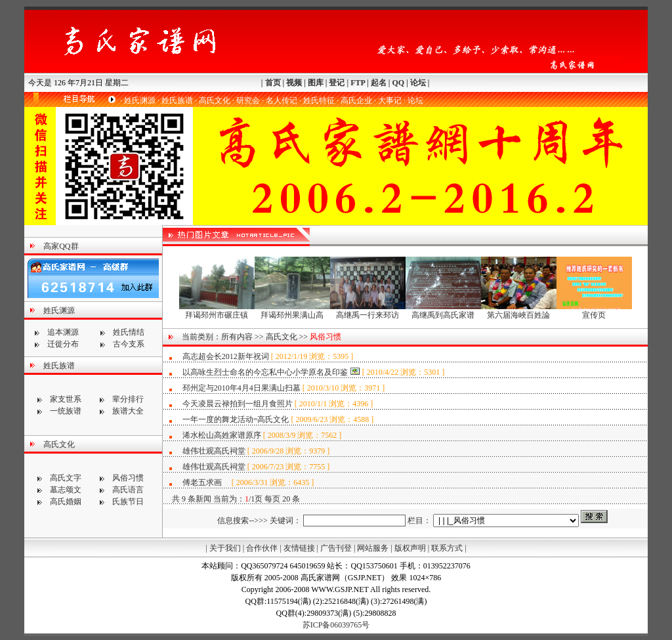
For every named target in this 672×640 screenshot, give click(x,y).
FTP (358, 83)
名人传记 (282, 100)
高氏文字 (66, 478)
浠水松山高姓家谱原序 (222, 435)
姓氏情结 (129, 332)
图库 (316, 83)
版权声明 (410, 548)
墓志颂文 (66, 490)
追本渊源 (63, 332)
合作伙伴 (262, 548)
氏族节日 (128, 501)
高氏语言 (128, 490)
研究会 (248, 100)
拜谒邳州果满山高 (292, 311)
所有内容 (237, 337)
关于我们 (225, 548)
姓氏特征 (319, 100)
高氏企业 (356, 100)
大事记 (390, 100)
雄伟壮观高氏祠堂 (215, 451)
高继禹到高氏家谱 (443, 311)
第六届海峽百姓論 (519, 311)
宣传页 (594, 311)
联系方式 (447, 548)
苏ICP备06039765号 (336, 625)
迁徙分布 (63, 344)
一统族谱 (66, 411)
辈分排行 (128, 399)
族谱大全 (128, 411)
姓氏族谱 (177, 100)
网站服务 (373, 548)
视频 (294, 83)
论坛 (418, 83)
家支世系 (66, 399)
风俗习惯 (128, 478)
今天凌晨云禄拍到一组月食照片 (238, 404)
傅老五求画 (207, 482)
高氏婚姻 (66, 501)
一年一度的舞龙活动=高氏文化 (236, 419)
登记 (337, 83)
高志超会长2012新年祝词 (226, 356)
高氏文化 (215, 100)
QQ (398, 83)
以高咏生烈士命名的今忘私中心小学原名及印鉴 (265, 372)
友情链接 (299, 548)
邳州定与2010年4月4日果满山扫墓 (241, 388)
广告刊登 (336, 548)
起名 (379, 83)
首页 (273, 83)
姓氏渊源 (140, 100)
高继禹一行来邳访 (368, 311)
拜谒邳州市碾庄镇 (217, 311)
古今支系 (129, 344)
